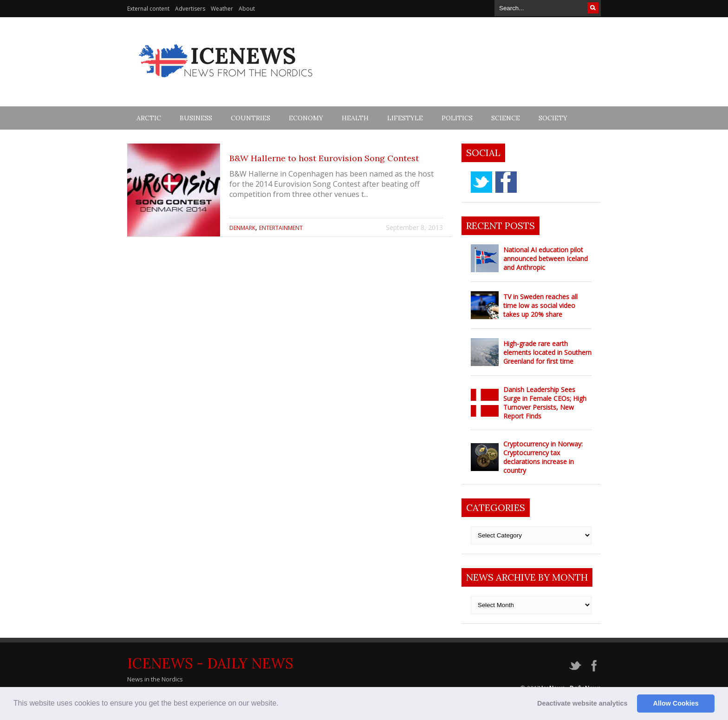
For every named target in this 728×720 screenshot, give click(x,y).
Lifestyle (405, 118)
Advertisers (190, 9)
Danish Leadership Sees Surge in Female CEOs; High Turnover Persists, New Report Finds (545, 403)
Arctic (149, 118)
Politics (457, 118)
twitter (481, 182)
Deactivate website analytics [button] (582, 703)
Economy (306, 118)
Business (196, 118)
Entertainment (281, 228)
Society (553, 118)
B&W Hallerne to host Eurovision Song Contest (324, 158)
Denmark (242, 228)
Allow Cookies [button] (676, 703)
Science (506, 118)
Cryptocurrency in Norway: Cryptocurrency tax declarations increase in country (543, 457)
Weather (222, 9)
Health (355, 118)
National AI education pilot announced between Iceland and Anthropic (546, 259)
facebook (506, 182)
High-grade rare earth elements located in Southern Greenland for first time (547, 352)
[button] (282, 704)
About (247, 9)
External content (148, 9)
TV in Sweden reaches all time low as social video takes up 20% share (540, 305)
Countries (250, 118)
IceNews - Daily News (210, 663)
